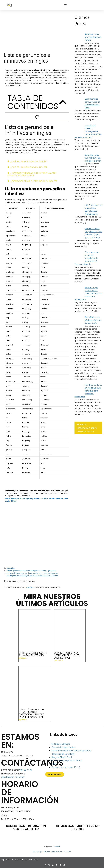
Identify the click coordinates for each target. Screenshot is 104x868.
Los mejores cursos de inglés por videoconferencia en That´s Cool (32, 576)
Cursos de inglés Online (63, 747)
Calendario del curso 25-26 (66, 767)
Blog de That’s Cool (62, 757)
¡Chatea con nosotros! (13, 777)
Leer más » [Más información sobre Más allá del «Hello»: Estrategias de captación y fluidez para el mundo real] (23, 720)
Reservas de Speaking (63, 754)
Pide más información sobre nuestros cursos (87, 428)
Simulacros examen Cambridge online (71, 751)
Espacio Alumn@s (61, 744)
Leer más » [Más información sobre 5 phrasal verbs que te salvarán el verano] (23, 658)
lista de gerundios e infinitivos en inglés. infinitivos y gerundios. (31, 571)
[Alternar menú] (65, 5)
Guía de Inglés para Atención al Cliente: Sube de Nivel (67, 655)
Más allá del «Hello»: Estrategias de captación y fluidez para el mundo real (31, 713)
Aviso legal (38, 852)
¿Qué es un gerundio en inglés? (29, 162)
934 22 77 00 (26, 770)
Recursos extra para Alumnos (67, 761)
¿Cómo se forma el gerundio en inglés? (34, 181)
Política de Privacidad (53, 852)
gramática (11, 568)
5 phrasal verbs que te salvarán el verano (33, 654)
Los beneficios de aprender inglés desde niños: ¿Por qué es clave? (32, 573)
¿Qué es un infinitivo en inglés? (29, 167)
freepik (58, 847)
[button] (63, 102)
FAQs (54, 764)
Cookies (67, 852)
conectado (29, 587)
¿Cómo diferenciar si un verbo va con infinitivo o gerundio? (32, 174)
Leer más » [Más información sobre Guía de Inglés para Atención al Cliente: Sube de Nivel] (58, 661)
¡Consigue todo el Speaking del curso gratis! (37, 548)
